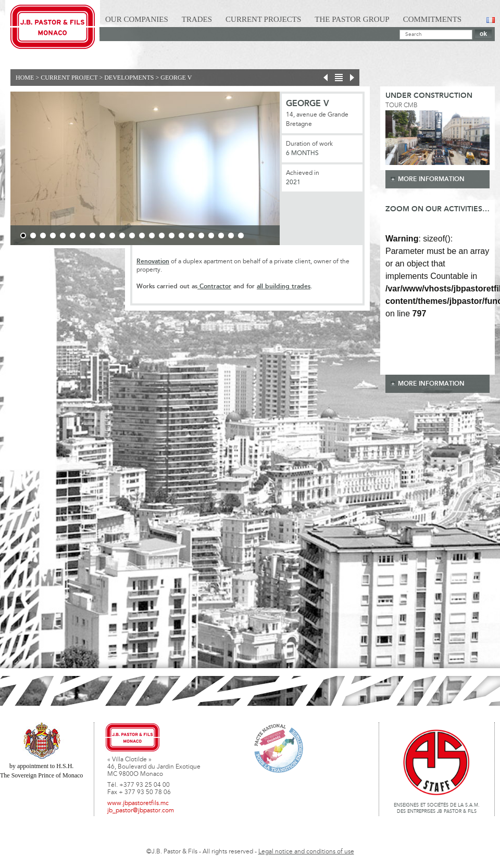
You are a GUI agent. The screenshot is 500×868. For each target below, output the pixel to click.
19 (201, 235)
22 (231, 235)
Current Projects (263, 19)
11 (122, 235)
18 (191, 235)
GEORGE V (176, 78)
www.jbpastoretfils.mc (138, 803)
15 (162, 235)
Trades (197, 19)
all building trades (284, 286)
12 (132, 235)
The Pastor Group (352, 19)
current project (69, 78)
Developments (129, 78)
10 (112, 235)
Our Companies (137, 19)
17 (182, 235)
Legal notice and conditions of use (306, 852)
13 (142, 235)
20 (211, 235)
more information (431, 179)
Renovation (153, 261)
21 (221, 235)
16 (172, 235)
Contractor (214, 286)
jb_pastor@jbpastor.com (141, 811)
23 (241, 235)
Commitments (433, 19)
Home (25, 78)
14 (152, 235)
